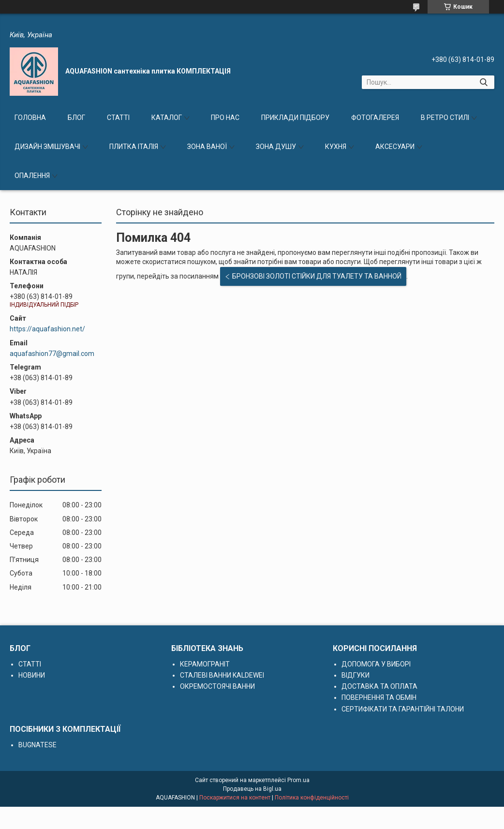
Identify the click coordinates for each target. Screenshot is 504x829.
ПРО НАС (225, 118)
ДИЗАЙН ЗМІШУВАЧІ (47, 147)
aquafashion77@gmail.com (52, 354)
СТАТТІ (118, 118)
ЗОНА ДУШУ (276, 147)
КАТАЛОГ (167, 118)
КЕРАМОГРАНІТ (205, 664)
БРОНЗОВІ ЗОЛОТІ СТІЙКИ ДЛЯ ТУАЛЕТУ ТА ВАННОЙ (317, 276)
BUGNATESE (37, 745)
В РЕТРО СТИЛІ (445, 118)
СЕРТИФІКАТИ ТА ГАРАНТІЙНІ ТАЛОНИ (403, 709)
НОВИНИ (32, 675)
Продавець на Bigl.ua (252, 789)
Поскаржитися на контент (235, 798)
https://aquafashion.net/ (47, 329)
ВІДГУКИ (356, 675)
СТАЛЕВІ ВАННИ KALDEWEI (222, 675)
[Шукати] (483, 82)
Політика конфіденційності (312, 798)
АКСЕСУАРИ (395, 147)
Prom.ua (298, 780)
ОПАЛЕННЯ (32, 176)
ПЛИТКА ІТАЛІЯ (134, 147)
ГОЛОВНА (30, 118)
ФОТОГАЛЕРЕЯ (375, 118)
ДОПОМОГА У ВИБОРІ (376, 664)
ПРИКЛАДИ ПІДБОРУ (295, 118)
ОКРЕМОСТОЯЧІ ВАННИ (217, 686)
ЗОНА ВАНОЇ (207, 147)
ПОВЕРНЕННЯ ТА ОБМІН (379, 697)
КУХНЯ (336, 147)
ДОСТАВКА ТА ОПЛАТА (379, 686)
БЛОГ (76, 118)
